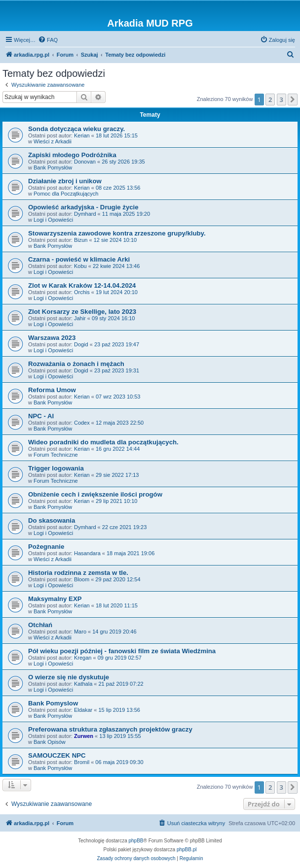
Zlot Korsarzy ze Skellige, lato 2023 (82, 312)
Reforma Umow (52, 390)
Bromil (82, 762)
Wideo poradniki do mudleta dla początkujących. (103, 442)
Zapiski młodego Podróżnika (72, 155)
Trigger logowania (56, 468)
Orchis (82, 292)
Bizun (81, 240)
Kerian (82, 135)
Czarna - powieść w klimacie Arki (79, 259)
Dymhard (85, 214)
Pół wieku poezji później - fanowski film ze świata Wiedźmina (122, 651)
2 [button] (270, 100)
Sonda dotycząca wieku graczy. (76, 129)
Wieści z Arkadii (53, 141)
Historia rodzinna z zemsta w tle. (78, 573)
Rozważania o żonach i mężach (76, 364)
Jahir (80, 318)
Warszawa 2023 (52, 338)
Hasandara (87, 553)
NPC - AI (41, 416)
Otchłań (40, 625)
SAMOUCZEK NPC (57, 755)
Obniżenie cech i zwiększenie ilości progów (95, 494)
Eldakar (83, 710)
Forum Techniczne (56, 455)
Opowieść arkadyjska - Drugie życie (83, 207)
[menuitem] (48, 40)
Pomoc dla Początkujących (66, 194)
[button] (293, 100)
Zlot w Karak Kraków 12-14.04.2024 (82, 285)
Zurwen (84, 736)
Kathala (83, 684)
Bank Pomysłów (53, 167)
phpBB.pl (187, 850)
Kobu (80, 266)
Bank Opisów (50, 742)
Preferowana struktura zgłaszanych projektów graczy (110, 729)
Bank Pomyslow (53, 703)
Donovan (85, 162)
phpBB (136, 841)
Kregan (83, 658)
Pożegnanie (46, 547)
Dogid (81, 344)
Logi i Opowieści (53, 220)
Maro (80, 632)
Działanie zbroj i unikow (65, 181)
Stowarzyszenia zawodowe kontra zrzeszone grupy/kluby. (117, 233)
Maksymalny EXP (55, 599)
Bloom (82, 579)
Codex (82, 423)
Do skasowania (52, 520)
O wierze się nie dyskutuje (69, 677)
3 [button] (281, 100)
